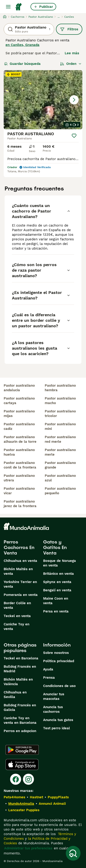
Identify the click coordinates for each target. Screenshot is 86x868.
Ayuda (48, 669)
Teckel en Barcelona (21, 658)
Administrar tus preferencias (28, 848)
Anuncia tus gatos (58, 720)
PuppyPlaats (58, 797)
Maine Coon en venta (56, 601)
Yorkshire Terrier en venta (20, 584)
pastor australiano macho (60, 401)
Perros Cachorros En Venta (19, 547)
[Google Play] (22, 750)
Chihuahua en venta (20, 561)
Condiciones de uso (59, 686)
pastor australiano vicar (19, 491)
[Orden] (71, 64)
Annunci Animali (52, 804)
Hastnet (36, 797)
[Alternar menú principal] (8, 7)
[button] (43, 100)
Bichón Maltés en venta (18, 571)
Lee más (72, 53)
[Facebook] (16, 779)
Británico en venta (58, 574)
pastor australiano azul (60, 478)
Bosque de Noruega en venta (60, 563)
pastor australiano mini (60, 426)
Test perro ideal (57, 728)
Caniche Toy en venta (17, 627)
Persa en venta (56, 611)
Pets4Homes (14, 797)
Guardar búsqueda (22, 64)
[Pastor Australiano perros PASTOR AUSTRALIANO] (43, 100)
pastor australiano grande (60, 465)
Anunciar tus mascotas (54, 696)
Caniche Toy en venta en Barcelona (20, 720)
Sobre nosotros (56, 653)
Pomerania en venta (21, 595)
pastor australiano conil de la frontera (20, 465)
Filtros (69, 29)
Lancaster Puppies (24, 810)
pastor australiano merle (60, 452)
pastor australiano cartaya (19, 401)
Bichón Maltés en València (18, 682)
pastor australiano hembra (60, 388)
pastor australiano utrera (19, 478)
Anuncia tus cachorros (53, 709)
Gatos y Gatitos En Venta (55, 547)
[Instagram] (28, 779)
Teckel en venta (17, 616)
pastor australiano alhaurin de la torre (20, 439)
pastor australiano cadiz (19, 426)
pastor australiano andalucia (19, 388)
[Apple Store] (22, 765)
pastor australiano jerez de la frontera (20, 504)
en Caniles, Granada (22, 45)
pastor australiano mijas (19, 414)
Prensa (49, 678)
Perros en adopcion (20, 731)
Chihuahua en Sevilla (15, 695)
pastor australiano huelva (19, 452)
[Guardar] (74, 136)
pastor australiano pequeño (60, 491)
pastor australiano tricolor (60, 414)
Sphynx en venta (57, 582)
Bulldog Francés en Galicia (20, 707)
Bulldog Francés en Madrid (20, 669)
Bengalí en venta (57, 590)
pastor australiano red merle (60, 439)
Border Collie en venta (17, 605)
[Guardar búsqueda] (73, 853)
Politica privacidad (59, 661)
